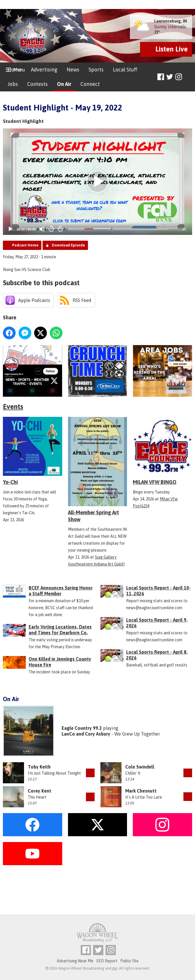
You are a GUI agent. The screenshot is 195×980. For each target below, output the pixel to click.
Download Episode (68, 245)
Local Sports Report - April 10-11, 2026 (158, 591)
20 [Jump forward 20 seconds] (61, 229)
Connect (90, 84)
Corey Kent (39, 791)
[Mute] (42, 229)
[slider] (127, 229)
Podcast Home (25, 245)
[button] (97, 182)
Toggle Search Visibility (188, 77)
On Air (64, 84)
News (73, 70)
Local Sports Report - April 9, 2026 (157, 623)
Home (15, 70)
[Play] (10, 229)
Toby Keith (39, 767)
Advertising (44, 70)
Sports (96, 70)
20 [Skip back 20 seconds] (51, 229)
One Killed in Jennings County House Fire (60, 662)
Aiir (115, 968)
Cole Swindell (140, 767)
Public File (129, 961)
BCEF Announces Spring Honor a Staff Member (61, 591)
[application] (97, 182)
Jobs (13, 84)
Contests (37, 84)
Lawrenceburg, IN (171, 21)
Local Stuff (125, 70)
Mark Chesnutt (141, 791)
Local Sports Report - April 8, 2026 (157, 655)
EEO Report (107, 961)
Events (13, 407)
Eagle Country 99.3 (82, 728)
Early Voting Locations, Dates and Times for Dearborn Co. (60, 630)
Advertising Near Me (75, 961)
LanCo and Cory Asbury (86, 734)
